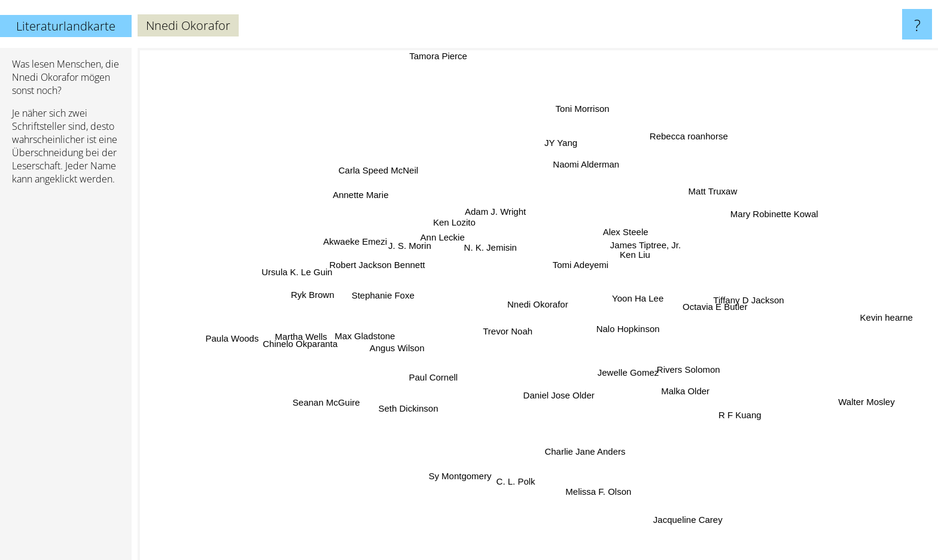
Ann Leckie (436, 228)
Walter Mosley (848, 400)
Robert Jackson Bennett (372, 261)
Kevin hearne (887, 318)
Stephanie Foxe (386, 304)
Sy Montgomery (469, 458)
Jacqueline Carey (680, 509)
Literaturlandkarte (66, 26)
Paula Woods (250, 328)
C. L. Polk (519, 464)
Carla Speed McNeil (398, 187)
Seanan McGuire (335, 398)
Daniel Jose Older (543, 419)
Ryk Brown (321, 304)
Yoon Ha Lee (645, 295)
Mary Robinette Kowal (758, 216)
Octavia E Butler (756, 333)
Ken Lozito (464, 216)
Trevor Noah (496, 332)
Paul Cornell (454, 385)
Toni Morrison (578, 122)
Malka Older (694, 384)
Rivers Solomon (682, 364)
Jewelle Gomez (630, 376)
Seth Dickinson (419, 415)
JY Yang (563, 133)
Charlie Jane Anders (590, 463)
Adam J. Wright (517, 208)
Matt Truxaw (689, 201)
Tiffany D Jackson (721, 304)
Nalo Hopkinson (647, 329)
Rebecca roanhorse (680, 135)
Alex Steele (637, 239)
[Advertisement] (66, 378)
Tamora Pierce (439, 56)
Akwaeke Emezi (378, 244)
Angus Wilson (406, 359)
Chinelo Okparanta (320, 337)
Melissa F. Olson (602, 504)
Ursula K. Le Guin (279, 275)
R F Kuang (727, 410)
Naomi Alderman (574, 184)
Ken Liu (637, 254)
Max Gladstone (369, 336)
